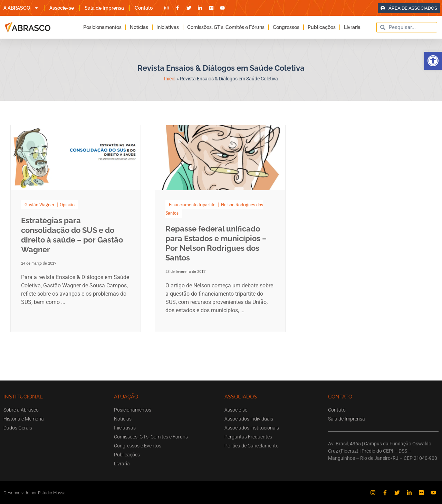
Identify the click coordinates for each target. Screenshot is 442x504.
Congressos (286, 27)
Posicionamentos (102, 27)
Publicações (322, 27)
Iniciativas (168, 27)
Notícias (139, 27)
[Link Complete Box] (76, 229)
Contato (144, 8)
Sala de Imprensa (104, 8)
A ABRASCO (21, 8)
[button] (433, 61)
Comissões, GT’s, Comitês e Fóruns (226, 27)
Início (170, 79)
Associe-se (62, 8)
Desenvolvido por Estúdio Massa (35, 493)
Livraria (352, 27)
